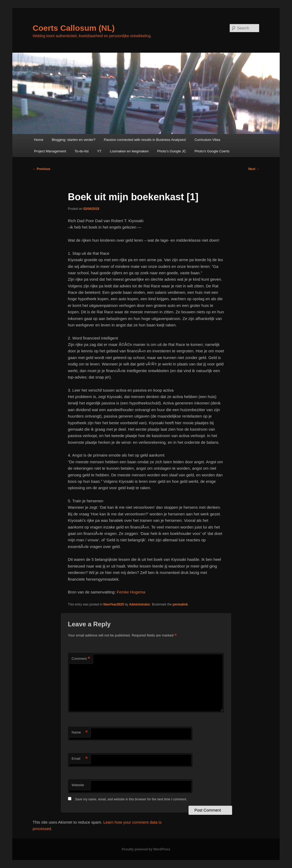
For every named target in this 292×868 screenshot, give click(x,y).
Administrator (140, 604)
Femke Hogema (131, 592)
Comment (81, 659)
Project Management (50, 151)
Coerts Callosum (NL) (74, 28)
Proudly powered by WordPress (146, 849)
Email (80, 759)
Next (254, 169)
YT (99, 151)
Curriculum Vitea (208, 140)
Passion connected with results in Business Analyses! (145, 140)
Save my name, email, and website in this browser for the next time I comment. (131, 799)
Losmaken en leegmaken (129, 151)
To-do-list (82, 151)
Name (80, 733)
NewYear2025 (114, 604)
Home (39, 140)
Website (78, 785)
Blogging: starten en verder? (73, 140)
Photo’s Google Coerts (212, 151)
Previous (41, 169)
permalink (180, 604)
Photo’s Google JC (172, 151)
